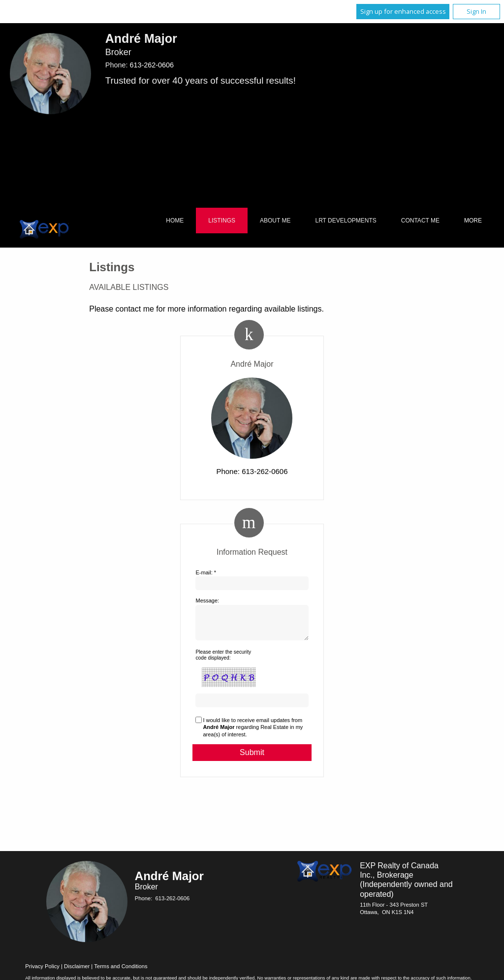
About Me (275, 221)
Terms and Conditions (121, 972)
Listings (222, 221)
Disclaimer (77, 972)
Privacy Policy (42, 972)
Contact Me (420, 221)
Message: (207, 601)
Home (175, 221)
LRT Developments (346, 221)
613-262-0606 (152, 65)
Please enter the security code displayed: (223, 661)
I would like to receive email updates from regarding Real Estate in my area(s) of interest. (253, 733)
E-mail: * (206, 572)
